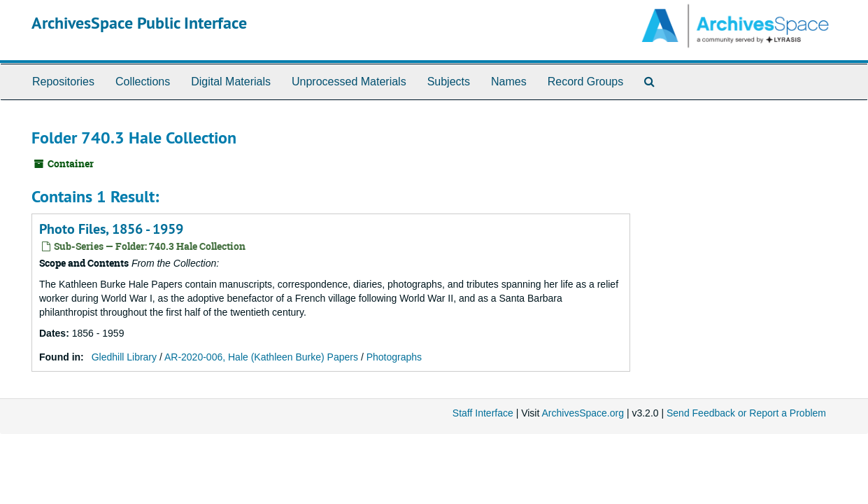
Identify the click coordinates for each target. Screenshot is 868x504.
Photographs (394, 357)
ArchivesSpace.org (583, 413)
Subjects (449, 82)
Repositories (63, 82)
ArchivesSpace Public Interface (139, 23)
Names (509, 82)
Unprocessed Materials (349, 82)
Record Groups (586, 82)
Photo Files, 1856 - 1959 (111, 229)
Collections (143, 82)
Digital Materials (231, 82)
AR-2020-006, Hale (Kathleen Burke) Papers (261, 357)
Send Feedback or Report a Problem (746, 413)
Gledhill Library (124, 357)
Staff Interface (483, 413)
